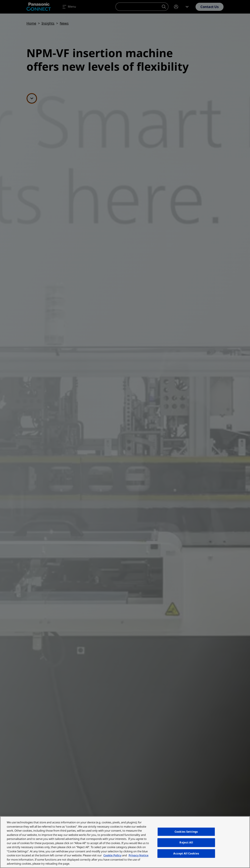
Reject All (186, 842)
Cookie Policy (112, 855)
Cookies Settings (186, 832)
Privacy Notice (139, 855)
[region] (125, 842)
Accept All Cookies (186, 853)
